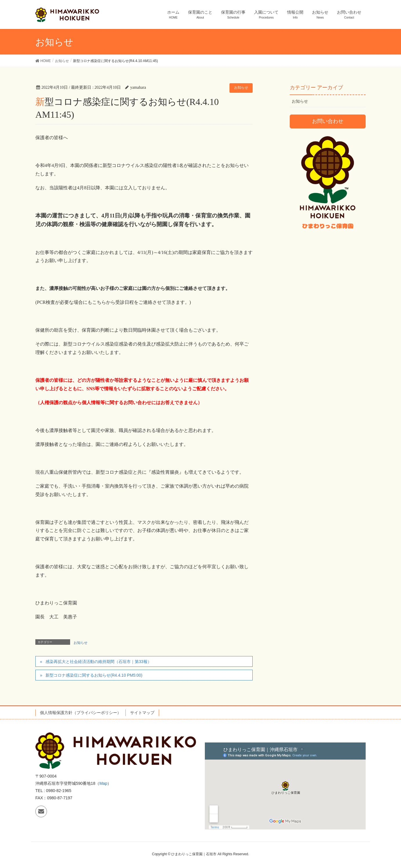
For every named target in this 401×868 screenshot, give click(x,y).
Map (103, 783)
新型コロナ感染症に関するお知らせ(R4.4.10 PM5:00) (94, 675)
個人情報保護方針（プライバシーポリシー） (81, 713)
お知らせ (241, 88)
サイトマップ (142, 713)
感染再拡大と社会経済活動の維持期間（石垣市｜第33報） (99, 662)
